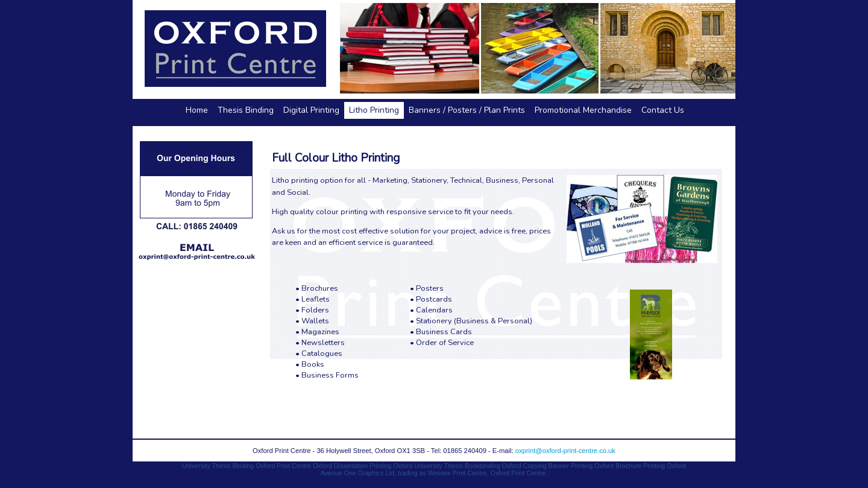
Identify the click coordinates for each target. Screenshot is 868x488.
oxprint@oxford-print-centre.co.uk (565, 451)
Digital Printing (311, 110)
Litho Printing (374, 110)
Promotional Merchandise (583, 110)
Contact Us (663, 110)
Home (197, 110)
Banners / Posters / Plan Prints (467, 110)
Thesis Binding (246, 110)
